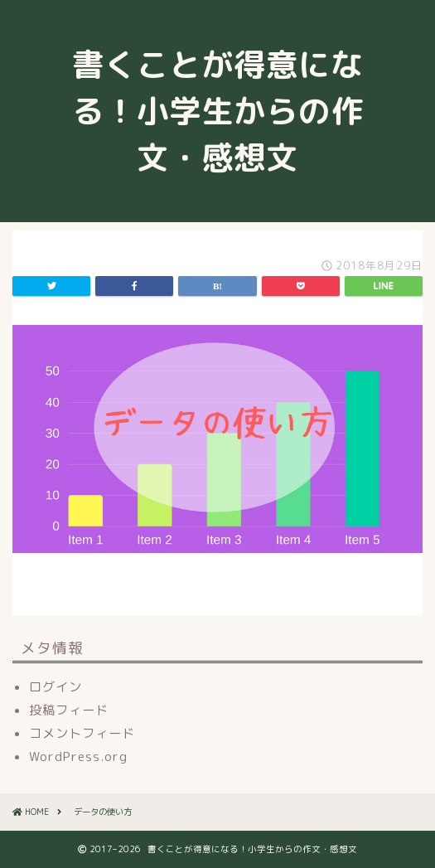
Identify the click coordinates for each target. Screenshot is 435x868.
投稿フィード (69, 710)
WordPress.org (78, 756)
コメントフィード (82, 733)
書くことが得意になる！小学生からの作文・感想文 (217, 111)
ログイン (56, 687)
